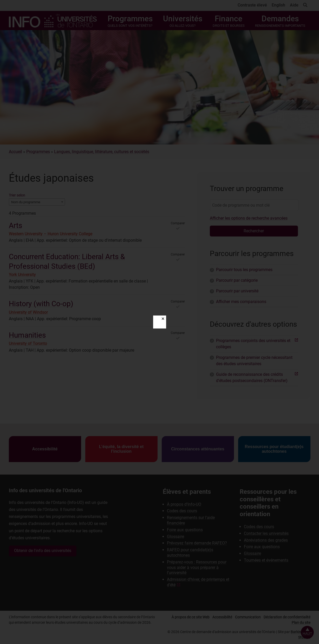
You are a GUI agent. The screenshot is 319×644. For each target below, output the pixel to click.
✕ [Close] (163, 319)
